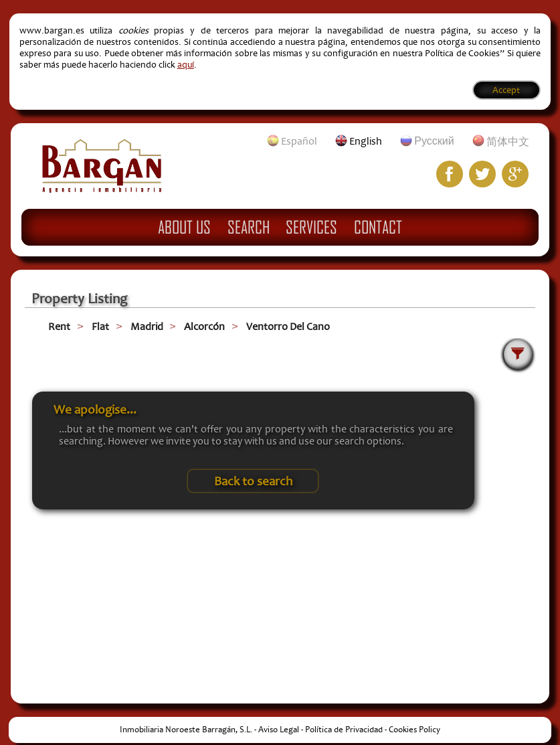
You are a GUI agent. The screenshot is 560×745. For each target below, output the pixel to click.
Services (311, 227)
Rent (59, 327)
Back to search (253, 481)
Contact (378, 227)
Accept (506, 90)
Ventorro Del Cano (288, 327)
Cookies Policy (414, 730)
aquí (186, 65)
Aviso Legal (279, 730)
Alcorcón (204, 327)
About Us (184, 227)
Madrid (147, 327)
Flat (100, 327)
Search (249, 227)
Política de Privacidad (344, 730)
